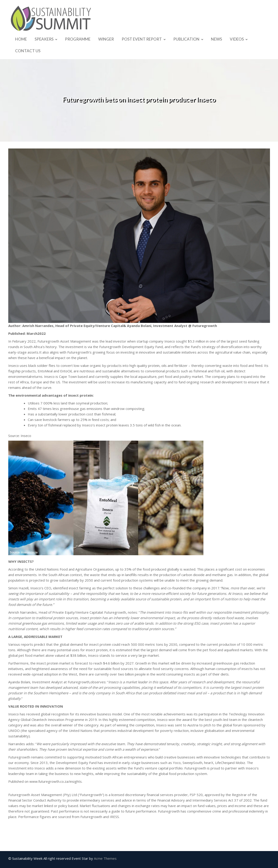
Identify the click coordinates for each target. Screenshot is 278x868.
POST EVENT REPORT (142, 39)
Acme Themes (105, 858)
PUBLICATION (186, 39)
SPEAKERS (44, 39)
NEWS (216, 39)
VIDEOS (237, 39)
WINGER (106, 39)
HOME (21, 39)
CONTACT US (28, 51)
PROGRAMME (78, 39)
